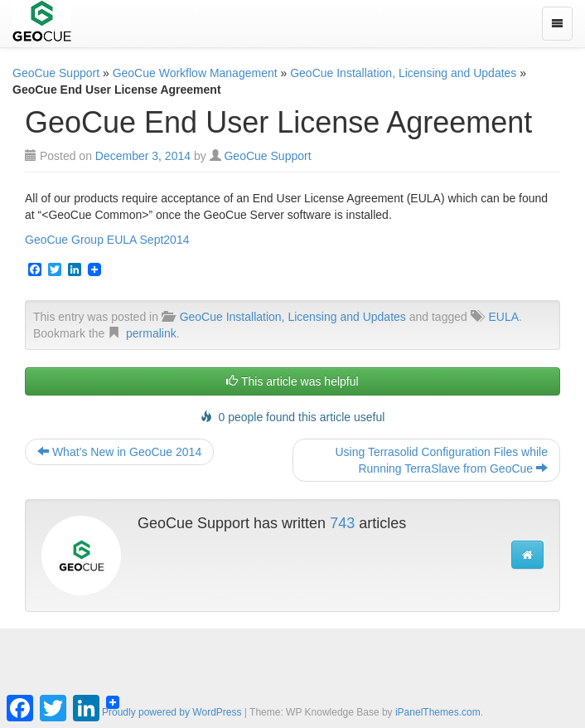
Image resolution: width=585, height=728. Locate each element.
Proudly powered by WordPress (172, 712)
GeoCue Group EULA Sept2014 (107, 240)
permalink (151, 333)
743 (342, 523)
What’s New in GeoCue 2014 (119, 452)
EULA (503, 317)
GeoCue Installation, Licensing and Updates (403, 73)
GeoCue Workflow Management (195, 73)
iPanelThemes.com (438, 712)
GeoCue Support (56, 73)
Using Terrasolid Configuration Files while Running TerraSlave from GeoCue (441, 460)
